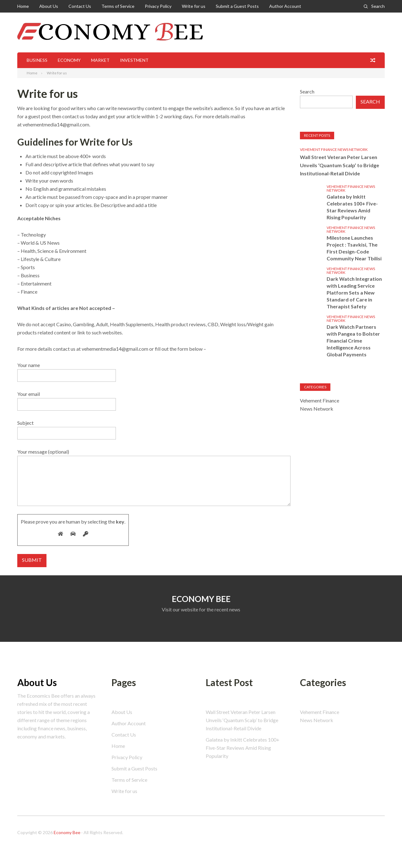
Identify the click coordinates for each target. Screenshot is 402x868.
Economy (69, 60)
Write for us (194, 6)
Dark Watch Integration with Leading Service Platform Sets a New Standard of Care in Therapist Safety (354, 293)
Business (37, 60)
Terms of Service (118, 6)
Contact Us (80, 6)
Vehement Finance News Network (334, 149)
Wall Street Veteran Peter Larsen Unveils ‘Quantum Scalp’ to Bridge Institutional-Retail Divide (340, 165)
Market (100, 60)
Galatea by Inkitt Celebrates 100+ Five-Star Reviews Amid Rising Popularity (352, 207)
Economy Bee (67, 832)
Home (23, 6)
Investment (134, 60)
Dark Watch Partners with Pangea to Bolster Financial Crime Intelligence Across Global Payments (353, 341)
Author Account (285, 6)
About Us (49, 6)
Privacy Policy (158, 6)
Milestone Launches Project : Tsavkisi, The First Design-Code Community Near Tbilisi (354, 248)
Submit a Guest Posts (237, 6)
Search (378, 6)
